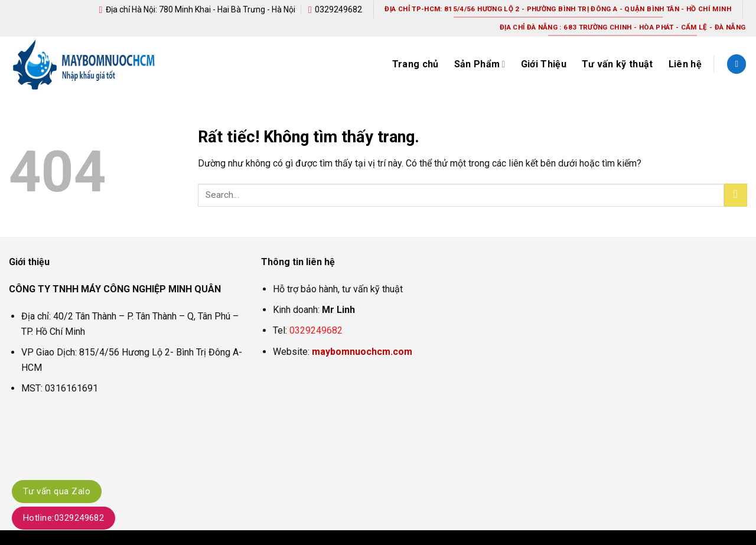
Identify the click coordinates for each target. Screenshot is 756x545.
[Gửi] (736, 195)
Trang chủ (416, 64)
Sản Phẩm (480, 64)
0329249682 (316, 330)
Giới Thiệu (544, 64)
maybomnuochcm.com (362, 352)
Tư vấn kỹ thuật (617, 64)
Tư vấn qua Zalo (57, 491)
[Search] (737, 64)
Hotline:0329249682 (63, 518)
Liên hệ (685, 64)
